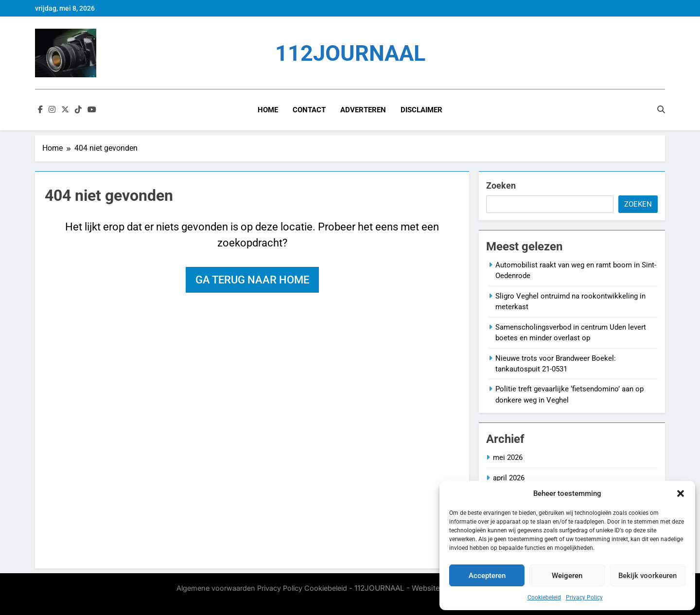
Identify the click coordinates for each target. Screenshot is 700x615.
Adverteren (363, 110)
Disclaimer (421, 110)
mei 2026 (508, 457)
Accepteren (487, 576)
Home (268, 110)
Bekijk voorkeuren (647, 576)
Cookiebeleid (544, 597)
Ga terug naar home (252, 280)
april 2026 (509, 478)
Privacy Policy (584, 597)
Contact (309, 110)
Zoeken (501, 185)
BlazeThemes (265, 599)
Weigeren (567, 576)
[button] (681, 493)
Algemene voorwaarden (216, 588)
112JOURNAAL (350, 53)
